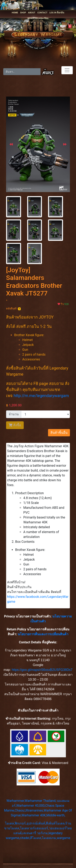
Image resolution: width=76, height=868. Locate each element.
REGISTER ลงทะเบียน (38, 18)
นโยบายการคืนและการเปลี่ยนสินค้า (43, 634)
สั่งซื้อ (15, 425)
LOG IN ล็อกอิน (57, 13)
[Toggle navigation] (67, 70)
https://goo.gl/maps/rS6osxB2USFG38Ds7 (42, 670)
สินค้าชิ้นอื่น (59, 433)
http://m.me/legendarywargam (41, 396)
